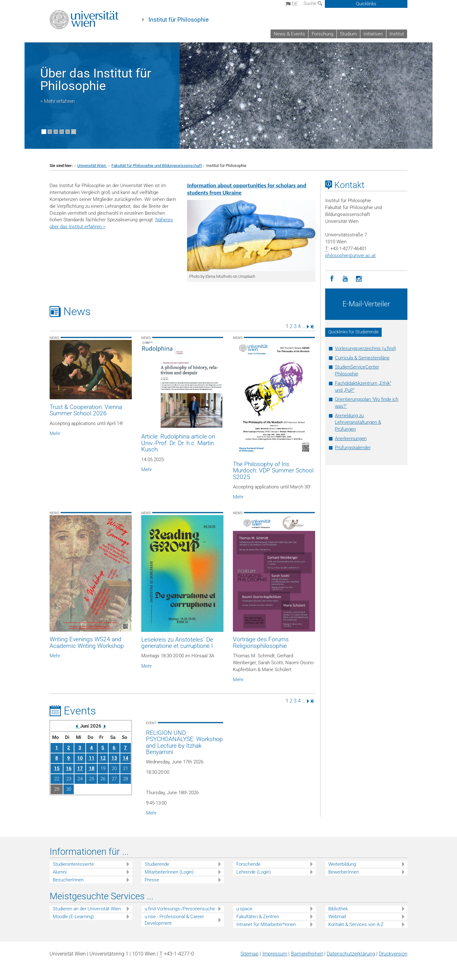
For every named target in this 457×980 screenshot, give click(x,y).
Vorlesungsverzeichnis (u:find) (366, 348)
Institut (397, 34)
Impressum (275, 954)
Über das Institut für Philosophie (96, 80)
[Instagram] (359, 279)
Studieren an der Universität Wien (87, 909)
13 (114, 758)
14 (126, 758)
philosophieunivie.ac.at (350, 256)
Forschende (248, 864)
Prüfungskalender (353, 448)
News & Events (289, 34)
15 (57, 768)
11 (92, 758)
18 (92, 768)
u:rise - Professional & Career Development (174, 920)
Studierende (157, 864)
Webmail (337, 917)
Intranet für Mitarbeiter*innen (266, 924)
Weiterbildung (342, 864)
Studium (348, 34)
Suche (313, 3)
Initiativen (373, 34)
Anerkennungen (351, 439)
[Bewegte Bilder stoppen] (74, 132)
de (292, 4)
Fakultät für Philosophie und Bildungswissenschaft (157, 166)
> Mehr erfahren (57, 101)
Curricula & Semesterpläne (362, 358)
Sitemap (250, 954)
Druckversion (393, 954)
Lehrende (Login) (254, 872)
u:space (244, 909)
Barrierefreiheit (307, 954)
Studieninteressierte (73, 864)
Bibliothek (338, 909)
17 (80, 768)
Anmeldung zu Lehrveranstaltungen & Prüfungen (358, 423)
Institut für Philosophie (179, 20)
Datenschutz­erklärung (351, 954)
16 (69, 768)
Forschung (323, 34)
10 (80, 758)
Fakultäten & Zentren (258, 917)
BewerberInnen (344, 872)
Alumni (60, 872)
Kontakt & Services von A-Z (356, 924)
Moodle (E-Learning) (73, 917)
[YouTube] (345, 279)
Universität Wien (92, 166)
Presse (152, 880)
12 (103, 758)
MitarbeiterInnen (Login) (169, 872)
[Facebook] (332, 279)
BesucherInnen (68, 880)
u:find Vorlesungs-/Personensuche (180, 909)
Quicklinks (366, 4)
